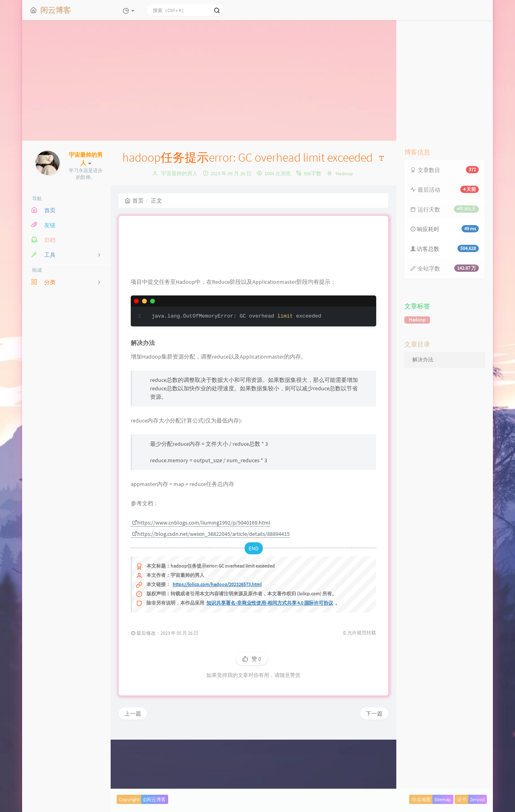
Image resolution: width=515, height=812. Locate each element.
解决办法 (423, 360)
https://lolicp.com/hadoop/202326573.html (217, 637)
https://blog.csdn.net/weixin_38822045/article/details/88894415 (211, 586)
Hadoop (344, 173)
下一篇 (374, 766)
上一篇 (133, 766)
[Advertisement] (257, 80)
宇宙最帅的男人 (179, 173)
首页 (134, 201)
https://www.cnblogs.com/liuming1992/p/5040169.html (201, 575)
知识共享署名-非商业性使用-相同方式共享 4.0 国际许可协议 (270, 655)
